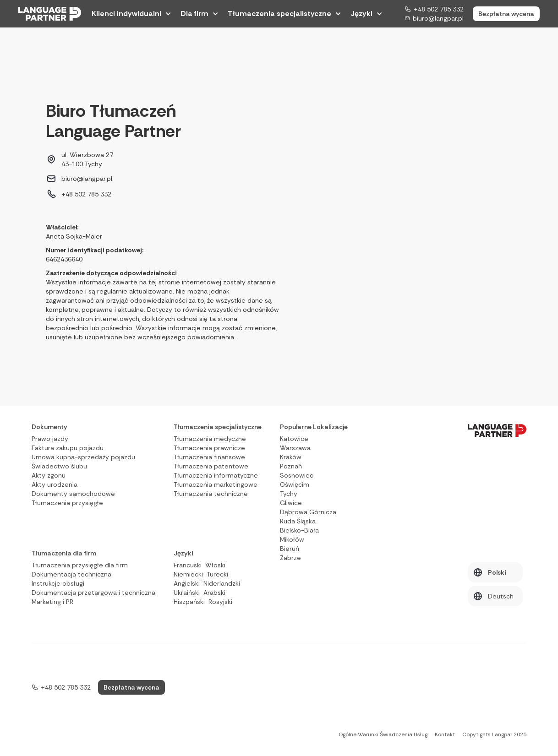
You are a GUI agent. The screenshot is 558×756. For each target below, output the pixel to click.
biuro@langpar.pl (438, 18)
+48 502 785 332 (439, 9)
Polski (497, 572)
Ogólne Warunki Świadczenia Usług (383, 734)
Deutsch (501, 596)
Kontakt (445, 734)
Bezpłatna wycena (506, 14)
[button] (131, 14)
